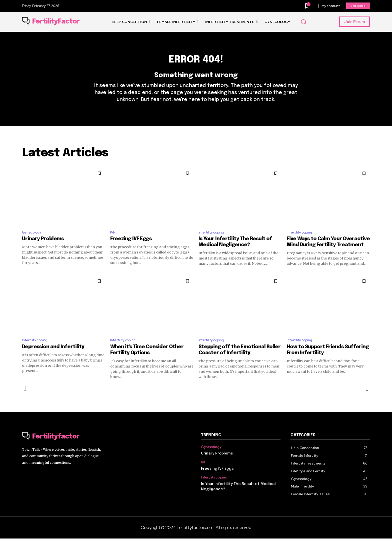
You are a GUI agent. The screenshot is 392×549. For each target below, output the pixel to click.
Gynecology (33, 241)
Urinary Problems (43, 248)
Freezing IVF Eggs (131, 248)
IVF (113, 241)
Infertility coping (214, 241)
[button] (303, 22)
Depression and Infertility (53, 357)
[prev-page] (25, 399)
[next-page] (367, 399)
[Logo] (51, 22)
